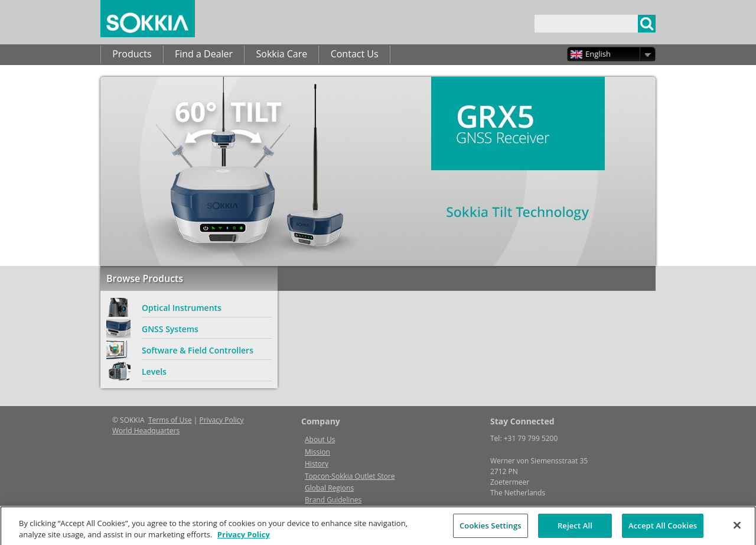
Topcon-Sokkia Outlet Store (350, 476)
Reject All (575, 530)
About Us (320, 439)
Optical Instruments (182, 308)
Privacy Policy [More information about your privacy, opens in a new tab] (244, 538)
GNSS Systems (170, 329)
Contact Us (355, 54)
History (317, 464)
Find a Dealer (204, 54)
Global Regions (329, 488)
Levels (154, 372)
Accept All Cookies (663, 530)
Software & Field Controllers (198, 350)
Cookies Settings (491, 530)
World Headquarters (146, 431)
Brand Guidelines (333, 500)
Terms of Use (170, 420)
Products (132, 54)
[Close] (737, 530)
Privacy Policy (222, 420)
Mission (317, 452)
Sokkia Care (281, 54)
